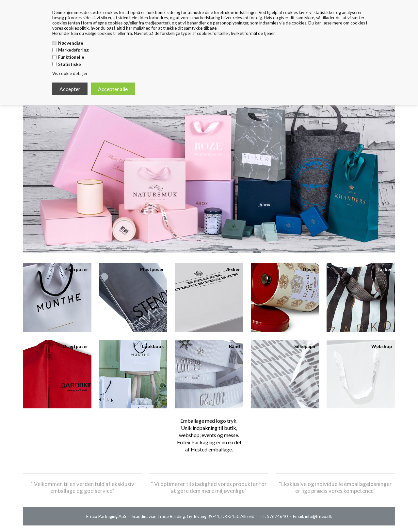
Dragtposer (75, 346)
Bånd (234, 346)
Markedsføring (73, 50)
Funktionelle (71, 57)
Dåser (309, 269)
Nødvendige (71, 43)
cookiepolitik (76, 28)
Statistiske (70, 64)
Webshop (382, 346)
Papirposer (76, 269)
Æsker (233, 269)
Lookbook (153, 346)
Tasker (385, 269)
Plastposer (152, 269)
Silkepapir (305, 346)
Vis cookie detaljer (70, 73)
